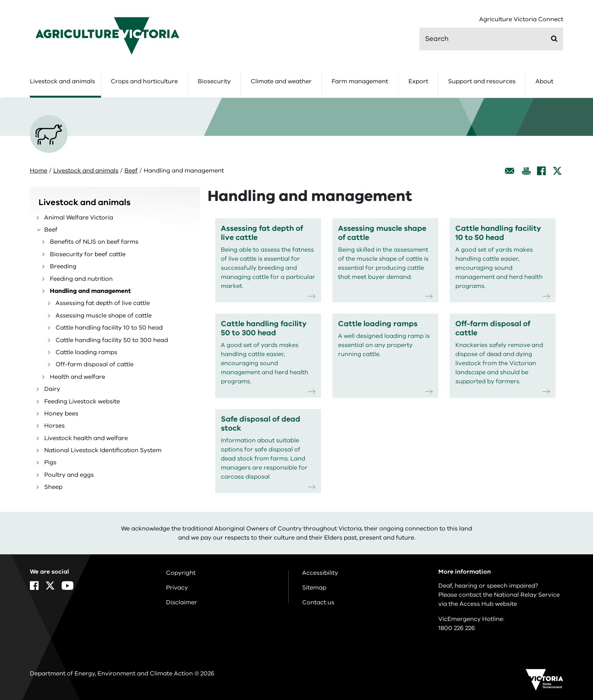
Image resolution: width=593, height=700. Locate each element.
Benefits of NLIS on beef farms (94, 242)
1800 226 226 (457, 628)
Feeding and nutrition (81, 279)
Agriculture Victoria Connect (521, 19)
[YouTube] (68, 586)
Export (418, 81)
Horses (54, 426)
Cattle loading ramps (86, 352)
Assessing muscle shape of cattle (104, 316)
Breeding (63, 266)
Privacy (177, 588)
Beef (131, 171)
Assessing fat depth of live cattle (103, 303)
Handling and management (90, 291)
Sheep (53, 487)
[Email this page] (510, 171)
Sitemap (314, 588)
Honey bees (61, 414)
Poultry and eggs (69, 475)
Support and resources (482, 81)
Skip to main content (0, 0)
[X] (557, 171)
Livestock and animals (62, 81)
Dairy (52, 389)
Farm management (360, 81)
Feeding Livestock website (82, 401)
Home (39, 171)
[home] (107, 36)
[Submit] (554, 39)
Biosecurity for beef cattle (88, 254)
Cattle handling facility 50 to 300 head (112, 340)
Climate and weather (281, 81)
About (544, 81)
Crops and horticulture (144, 81)
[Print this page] (526, 171)
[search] (491, 39)
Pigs (50, 462)
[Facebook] (541, 171)
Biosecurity (214, 81)
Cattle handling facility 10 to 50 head (109, 328)
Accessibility (320, 573)
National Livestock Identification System (103, 450)
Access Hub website (488, 604)
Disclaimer (182, 602)
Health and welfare (78, 377)
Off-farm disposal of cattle (95, 364)
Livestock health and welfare (86, 438)
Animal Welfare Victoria (79, 218)
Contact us (318, 602)
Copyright (181, 573)
